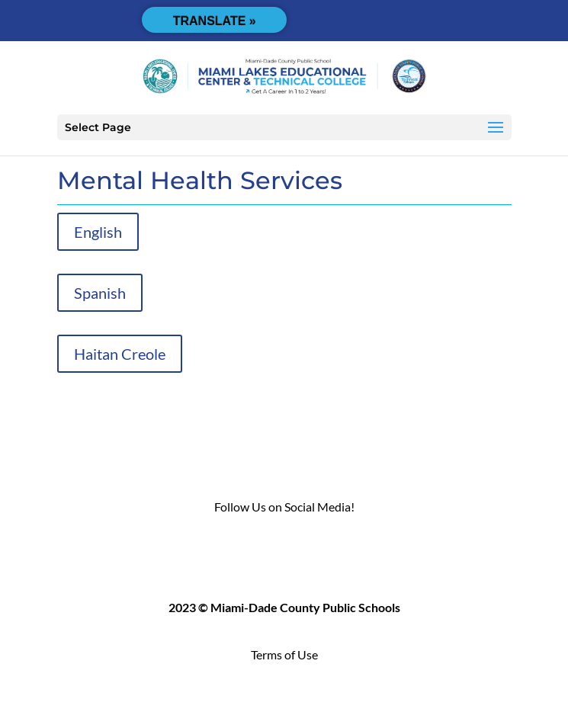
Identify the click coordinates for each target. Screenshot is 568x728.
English (98, 232)
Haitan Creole (120, 354)
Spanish (100, 293)
